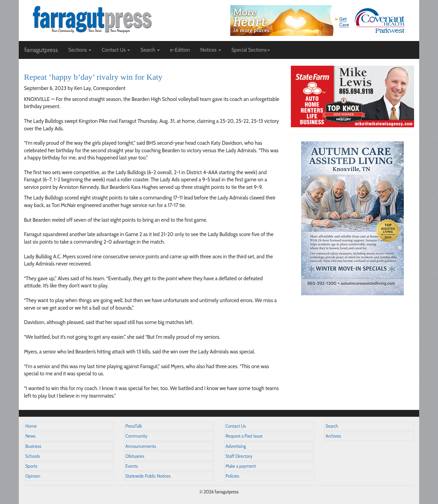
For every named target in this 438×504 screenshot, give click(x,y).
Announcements (141, 446)
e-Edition (180, 50)
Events (132, 466)
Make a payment (241, 466)
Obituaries (135, 456)
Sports (31, 466)
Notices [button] (211, 50)
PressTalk (134, 426)
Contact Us (236, 426)
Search (332, 426)
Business (33, 446)
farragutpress (41, 50)
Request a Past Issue (244, 436)
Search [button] (150, 50)
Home (31, 426)
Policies (232, 476)
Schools (33, 456)
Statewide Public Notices (148, 476)
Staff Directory (239, 456)
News (30, 436)
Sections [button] (80, 50)
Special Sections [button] (251, 50)
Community (137, 436)
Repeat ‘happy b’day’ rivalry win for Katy (93, 77)
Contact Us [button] (116, 50)
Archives (333, 436)
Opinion (33, 476)
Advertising (236, 446)
